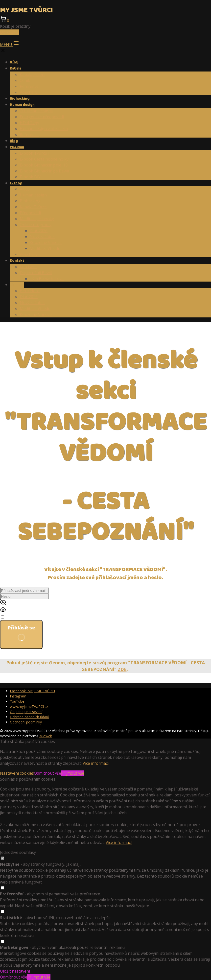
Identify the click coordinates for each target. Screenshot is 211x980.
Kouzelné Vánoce (46, 242)
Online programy (36, 225)
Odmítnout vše (47, 773)
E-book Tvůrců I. (35, 153)
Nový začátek (42, 237)
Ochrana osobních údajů (30, 717)
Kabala (16, 69)
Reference (29, 86)
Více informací (96, 763)
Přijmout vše (73, 773)
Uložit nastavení (15, 971)
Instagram (18, 696)
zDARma (17, 147)
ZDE (122, 669)
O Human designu (36, 111)
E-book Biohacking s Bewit (45, 171)
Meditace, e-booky (37, 219)
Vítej (14, 62)
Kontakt (17, 261)
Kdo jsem (28, 267)
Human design (22, 105)
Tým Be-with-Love (47, 279)
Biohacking (20, 99)
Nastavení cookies (17, 773)
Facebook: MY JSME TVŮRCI (32, 691)
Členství (17, 285)
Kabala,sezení (33, 74)
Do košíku (9, 32)
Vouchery (29, 92)
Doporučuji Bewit (36, 273)
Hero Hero (30, 291)
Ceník (25, 80)
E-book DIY (30, 177)
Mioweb (46, 736)
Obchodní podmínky (26, 722)
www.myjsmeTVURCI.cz (29, 706)
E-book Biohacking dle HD (44, 165)
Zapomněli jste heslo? (20, 652)
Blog (14, 141)
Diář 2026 (39, 231)
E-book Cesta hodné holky (44, 159)
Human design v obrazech (44, 129)
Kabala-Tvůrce (33, 207)
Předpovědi (30, 213)
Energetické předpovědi (42, 117)
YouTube (17, 701)
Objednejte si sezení (26, 712)
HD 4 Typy (29, 123)
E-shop (16, 183)
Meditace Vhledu (45, 248)
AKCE (25, 189)
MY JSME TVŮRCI (26, 10)
